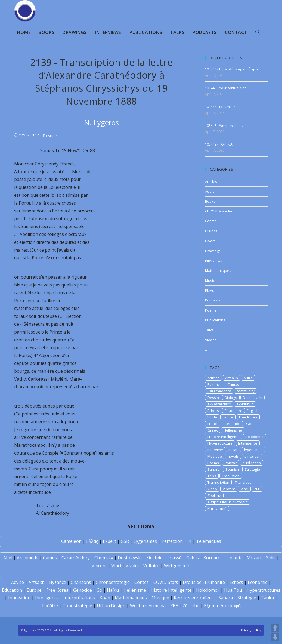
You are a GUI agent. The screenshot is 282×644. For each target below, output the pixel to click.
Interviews (214, 261)
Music (210, 281)
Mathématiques (131, 598)
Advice (18, 582)
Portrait (231, 463)
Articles (54, 136)
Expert (109, 541)
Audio (210, 191)
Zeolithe (214, 495)
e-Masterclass (219, 404)
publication (252, 463)
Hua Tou (233, 590)
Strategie (252, 469)
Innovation (19, 598)
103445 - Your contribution (226, 88)
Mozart (254, 558)
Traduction (231, 476)
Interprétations (79, 598)
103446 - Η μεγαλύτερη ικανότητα (231, 69)
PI (189, 541)
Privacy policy (251, 630)
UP (275, 628)
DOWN (275, 637)
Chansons (81, 582)
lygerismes (253, 450)
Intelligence (248, 443)
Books (210, 201)
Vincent (229, 489)
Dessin (213, 398)
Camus (233, 384)
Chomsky (104, 558)
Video (212, 489)
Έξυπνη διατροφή (222, 606)
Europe (34, 590)
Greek (213, 430)
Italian (233, 450)
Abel (8, 558)
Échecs (236, 582)
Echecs (213, 411)
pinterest (252, 456)
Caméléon (71, 541)
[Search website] (258, 32)
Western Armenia (148, 606)
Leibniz (235, 558)
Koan (105, 598)
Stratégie (247, 598)
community (246, 391)
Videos (211, 340)
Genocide (232, 424)
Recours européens (194, 598)
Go (249, 424)
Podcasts (213, 300)
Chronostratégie (113, 582)
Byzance (215, 384)
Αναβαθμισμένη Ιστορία (228, 502)
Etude (212, 417)
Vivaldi (132, 566)
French (213, 424)
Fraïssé (174, 558)
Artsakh (232, 378)
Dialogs (211, 231)
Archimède (28, 558)
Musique (215, 456)
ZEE (257, 489)
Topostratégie (77, 606)
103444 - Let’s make (220, 107)
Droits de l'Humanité (204, 582)
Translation (244, 482)
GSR (125, 541)
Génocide (83, 590)
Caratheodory (219, 391)
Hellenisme (233, 430)
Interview (215, 450)
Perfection (172, 541)
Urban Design (111, 606)
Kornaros (213, 558)
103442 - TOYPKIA (219, 144)
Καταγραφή (217, 509)
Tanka (267, 598)
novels (233, 456)
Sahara (214, 469)
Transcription (218, 482)
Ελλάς (92, 541)
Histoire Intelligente (224, 437)
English (253, 411)
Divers (210, 241)
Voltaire (151, 566)
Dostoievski (252, 398)
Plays (210, 290)
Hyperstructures (264, 590)
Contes (211, 221)
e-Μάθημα (245, 404)
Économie (258, 582)
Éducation (12, 590)
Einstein (154, 558)
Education (233, 411)
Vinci (244, 489)
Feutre (228, 417)
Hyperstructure (220, 443)
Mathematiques (218, 270)
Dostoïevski (130, 558)
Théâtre (50, 606)
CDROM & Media (219, 211)
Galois (193, 558)
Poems (211, 310)
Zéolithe (191, 606)
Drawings (213, 251)
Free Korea (248, 417)
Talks (209, 330)
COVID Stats (166, 582)
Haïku (113, 590)
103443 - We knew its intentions (229, 126)
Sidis (271, 558)
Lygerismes (145, 541)
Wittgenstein (177, 566)
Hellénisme (135, 590)
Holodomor (255, 437)
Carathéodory (76, 558)
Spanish (232, 469)
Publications (215, 320)
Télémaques (209, 541)
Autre (248, 378)
